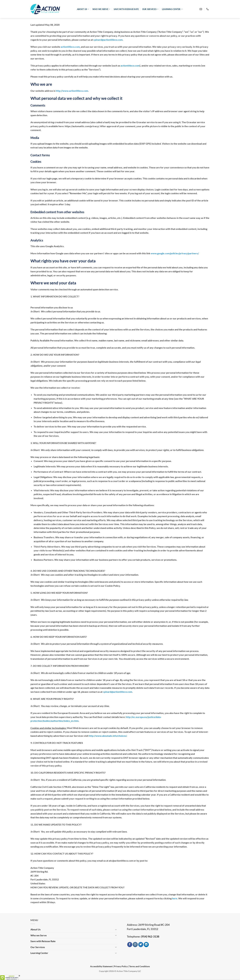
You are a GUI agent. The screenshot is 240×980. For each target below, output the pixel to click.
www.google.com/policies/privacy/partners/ (175, 253)
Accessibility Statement (101, 966)
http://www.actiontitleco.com (72, 91)
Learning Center (172, 9)
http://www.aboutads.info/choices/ (108, 736)
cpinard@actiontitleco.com (108, 40)
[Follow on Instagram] (135, 945)
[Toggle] (116, 929)
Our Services (150, 9)
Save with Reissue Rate (126, 9)
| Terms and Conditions (139, 966)
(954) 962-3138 (150, 937)
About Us (83, 9)
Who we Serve (101, 9)
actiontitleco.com (70, 47)
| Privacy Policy (120, 966)
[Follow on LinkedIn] (146, 945)
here (175, 898)
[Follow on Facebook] (130, 945)
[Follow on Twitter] (141, 945)
